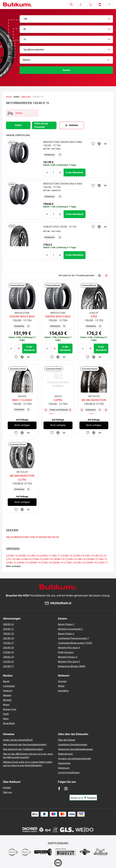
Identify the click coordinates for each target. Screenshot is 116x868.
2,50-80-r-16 (58, 562)
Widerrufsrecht (65, 754)
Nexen (6, 705)
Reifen (18, 125)
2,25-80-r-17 (45, 555)
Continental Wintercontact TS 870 (75, 643)
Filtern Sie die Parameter (41, 125)
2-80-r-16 (35, 555)
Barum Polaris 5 (66, 624)
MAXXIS (43, 536)
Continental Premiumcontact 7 (73, 638)
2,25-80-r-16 (24, 555)
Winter (61, 686)
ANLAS (10, 536)
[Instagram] (66, 789)
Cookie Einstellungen (69, 773)
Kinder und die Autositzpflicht (18, 740)
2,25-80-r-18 (66, 555)
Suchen (66, 70)
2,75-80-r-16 (70, 562)
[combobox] (66, 19)
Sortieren (74, 125)
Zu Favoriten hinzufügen (93, 144)
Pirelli (6, 714)
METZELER (53, 536)
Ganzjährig (63, 691)
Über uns (7, 792)
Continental (9, 686)
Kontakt (7, 788)
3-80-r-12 (103, 558)
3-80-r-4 (19, 558)
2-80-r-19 (89, 555)
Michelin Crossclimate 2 (70, 629)
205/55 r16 (8, 624)
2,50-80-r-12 (92, 558)
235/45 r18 (8, 648)
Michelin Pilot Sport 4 (69, 648)
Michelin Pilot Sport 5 (69, 662)
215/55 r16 (8, 662)
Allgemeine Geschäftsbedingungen (75, 749)
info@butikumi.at (61, 603)
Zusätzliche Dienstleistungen (73, 745)
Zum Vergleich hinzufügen (99, 144)
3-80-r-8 (27, 558)
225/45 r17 (8, 629)
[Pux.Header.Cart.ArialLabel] (90, 5)
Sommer (62, 681)
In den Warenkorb (75, 172)
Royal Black (9, 723)
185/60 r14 (8, 657)
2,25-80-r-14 (12, 555)
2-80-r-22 (98, 555)
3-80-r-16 (80, 562)
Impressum (64, 768)
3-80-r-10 (81, 558)
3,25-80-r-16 (91, 562)
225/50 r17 (8, 666)
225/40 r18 (8, 638)
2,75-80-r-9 (36, 558)
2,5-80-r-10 (47, 558)
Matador (7, 695)
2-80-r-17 (56, 555)
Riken (6, 719)
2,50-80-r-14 (35, 562)
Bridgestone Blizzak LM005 (72, 666)
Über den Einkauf (67, 740)
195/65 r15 (8, 634)
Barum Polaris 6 (66, 634)
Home (9, 97)
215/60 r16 (8, 652)
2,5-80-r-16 (46, 562)
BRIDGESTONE (21, 536)
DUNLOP (34, 536)
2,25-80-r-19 (79, 555)
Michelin (7, 700)
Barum (6, 681)
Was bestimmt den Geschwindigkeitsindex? (25, 745)
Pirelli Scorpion (66, 652)
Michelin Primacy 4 (68, 657)
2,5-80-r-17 (103, 562)
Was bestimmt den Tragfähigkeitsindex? (23, 749)
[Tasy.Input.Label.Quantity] (53, 172)
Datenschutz (64, 763)
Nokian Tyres (10, 709)
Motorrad (26, 97)
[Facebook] (59, 789)
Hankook (8, 691)
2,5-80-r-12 (11, 562)
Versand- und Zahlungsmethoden (75, 759)
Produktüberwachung (105, 144)
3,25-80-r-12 (23, 562)
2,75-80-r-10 (71, 558)
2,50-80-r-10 (59, 558)
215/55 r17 (8, 643)
